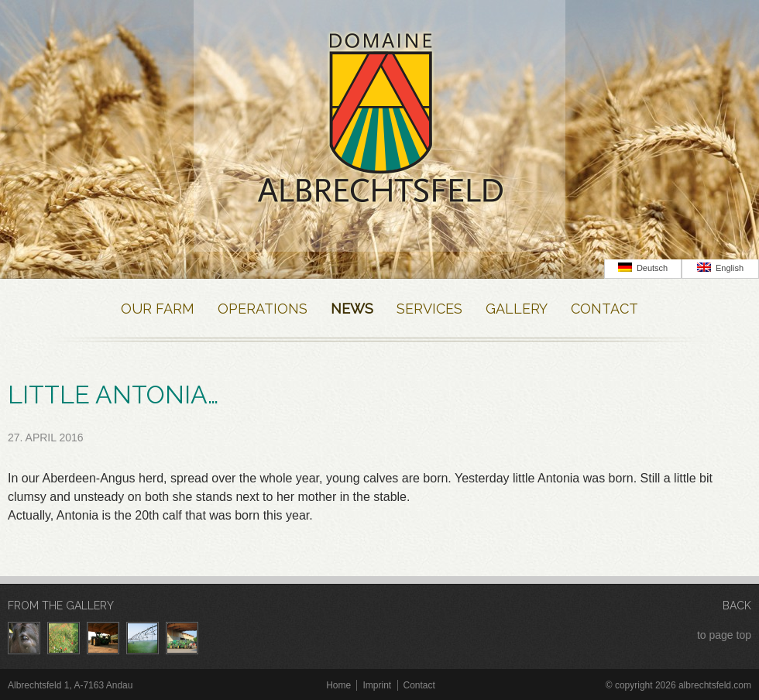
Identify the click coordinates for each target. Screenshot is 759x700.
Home (338, 685)
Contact (604, 309)
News (352, 309)
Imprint (377, 685)
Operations (263, 309)
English (720, 268)
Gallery (517, 309)
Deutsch (643, 268)
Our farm (158, 309)
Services (429, 309)
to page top (724, 635)
